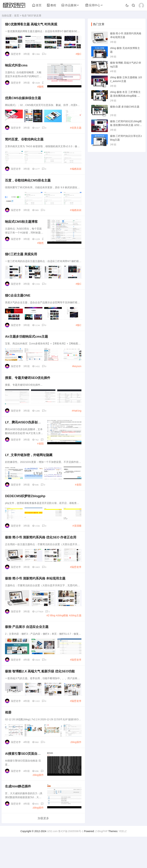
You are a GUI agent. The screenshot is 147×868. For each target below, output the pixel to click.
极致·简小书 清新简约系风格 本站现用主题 (36, 601)
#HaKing (76, 425)
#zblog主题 (74, 638)
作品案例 (69, 5)
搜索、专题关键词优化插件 (29, 393)
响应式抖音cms (17, 68)
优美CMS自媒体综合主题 (24, 102)
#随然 (40, 89)
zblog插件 (75, 769)
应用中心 (93, 5)
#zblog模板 (61, 638)
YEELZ (123, 862)
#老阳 (40, 460)
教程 (51, 5)
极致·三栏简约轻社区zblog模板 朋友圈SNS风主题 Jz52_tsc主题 (126, 125)
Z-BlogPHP (101, 862)
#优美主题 (75, 132)
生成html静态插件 (19, 817)
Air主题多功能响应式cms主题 (28, 350)
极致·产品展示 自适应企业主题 (28, 651)
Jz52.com (52, 862)
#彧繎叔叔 (75, 174)
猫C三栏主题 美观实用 (22, 265)
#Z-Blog (50, 638)
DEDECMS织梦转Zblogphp (26, 516)
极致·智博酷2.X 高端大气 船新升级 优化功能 (41, 697)
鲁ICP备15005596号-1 (71, 862)
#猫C (78, 54)
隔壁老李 (17, 54)
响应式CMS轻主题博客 (22, 230)
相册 (9, 740)
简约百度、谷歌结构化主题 (25, 145)
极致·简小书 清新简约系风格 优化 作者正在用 (42, 559)
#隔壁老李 (75, 588)
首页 (37, 5)
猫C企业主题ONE (19, 307)
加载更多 (43, 850)
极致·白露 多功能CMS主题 (125, 107)
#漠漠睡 (76, 545)
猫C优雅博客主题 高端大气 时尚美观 (32, 25)
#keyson (76, 379)
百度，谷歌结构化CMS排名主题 (29, 188)
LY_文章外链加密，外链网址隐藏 (30, 473)
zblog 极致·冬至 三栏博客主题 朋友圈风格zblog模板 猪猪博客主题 (125, 96)
